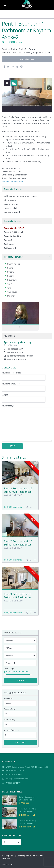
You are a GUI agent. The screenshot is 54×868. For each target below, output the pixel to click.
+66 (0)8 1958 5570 (15, 352)
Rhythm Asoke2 (18, 49)
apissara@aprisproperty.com (20, 356)
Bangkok (37, 53)
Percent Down (10, 709)
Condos (6, 49)
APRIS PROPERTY (13, 783)
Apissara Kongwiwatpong (18, 342)
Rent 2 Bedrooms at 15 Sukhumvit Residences (18, 490)
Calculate (20, 742)
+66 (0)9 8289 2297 (15, 349)
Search (20, 680)
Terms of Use (8, 865)
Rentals (33, 49)
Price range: (9, 669)
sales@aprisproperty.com (17, 779)
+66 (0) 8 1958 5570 (14, 774)
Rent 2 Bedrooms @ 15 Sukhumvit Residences (18, 543)
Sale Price (8, 698)
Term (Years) (9, 720)
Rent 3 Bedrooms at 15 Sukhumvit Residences (18, 596)
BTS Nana (47, 53)
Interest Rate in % (12, 730)
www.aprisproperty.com (12, 181)
